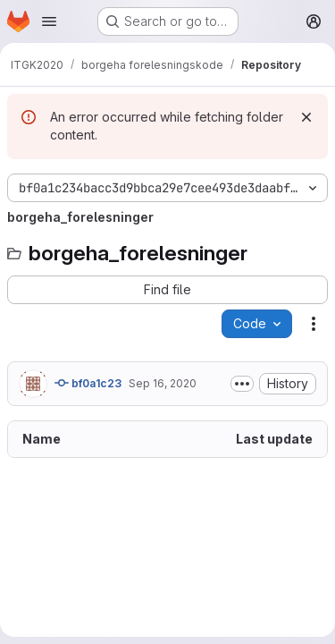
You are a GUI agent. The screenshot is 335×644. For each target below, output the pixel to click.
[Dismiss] (306, 117)
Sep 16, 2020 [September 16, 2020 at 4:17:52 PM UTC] (163, 383)
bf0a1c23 (88, 383)
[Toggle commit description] (242, 384)
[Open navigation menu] (49, 21)
